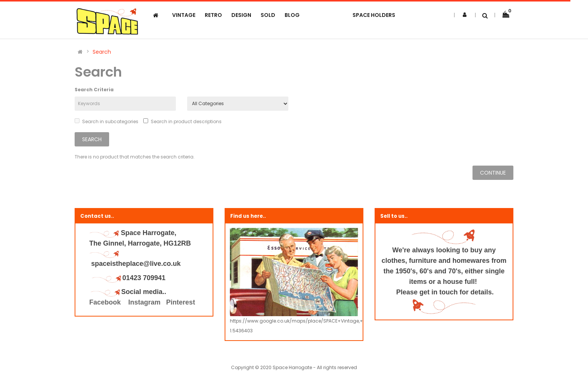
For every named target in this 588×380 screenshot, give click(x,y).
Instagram (144, 302)
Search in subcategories (106, 121)
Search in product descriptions (182, 121)
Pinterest (181, 302)
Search (102, 52)
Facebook (106, 302)
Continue (493, 173)
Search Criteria (94, 90)
